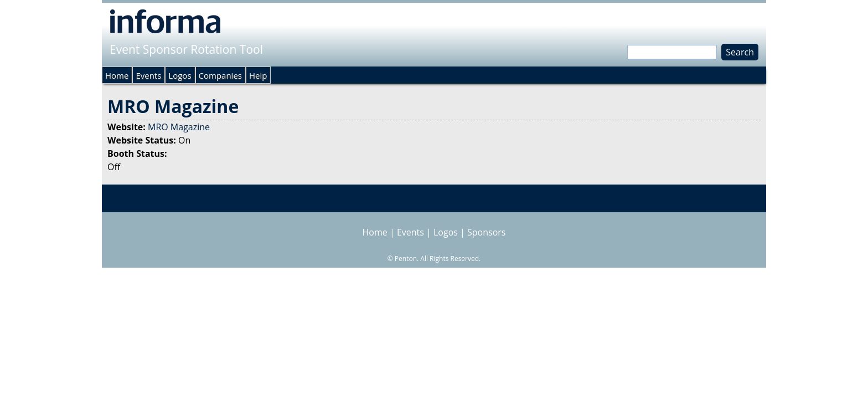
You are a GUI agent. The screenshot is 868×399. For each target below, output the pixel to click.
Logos (180, 75)
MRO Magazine (179, 127)
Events (148, 75)
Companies (220, 75)
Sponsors (486, 232)
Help (258, 75)
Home (117, 75)
